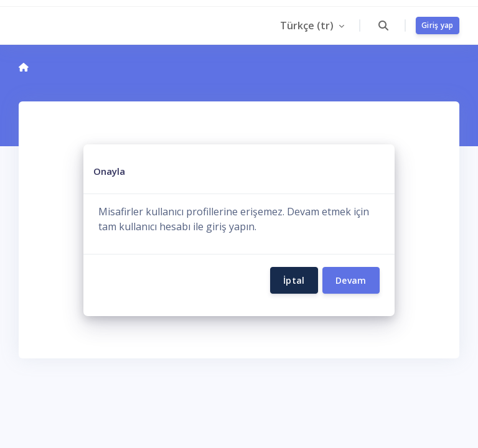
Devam (351, 280)
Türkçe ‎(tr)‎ (308, 26)
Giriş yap (438, 25)
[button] (383, 26)
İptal (294, 280)
